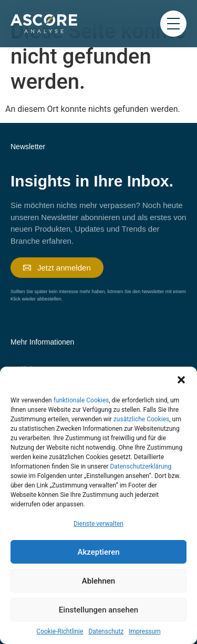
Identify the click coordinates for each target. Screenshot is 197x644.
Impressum (144, 631)
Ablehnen (98, 581)
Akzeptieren (98, 552)
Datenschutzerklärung (141, 466)
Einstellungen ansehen (98, 610)
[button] (181, 380)
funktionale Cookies (81, 400)
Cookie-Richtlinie (60, 631)
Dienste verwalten (98, 524)
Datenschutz (106, 631)
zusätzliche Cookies (141, 419)
